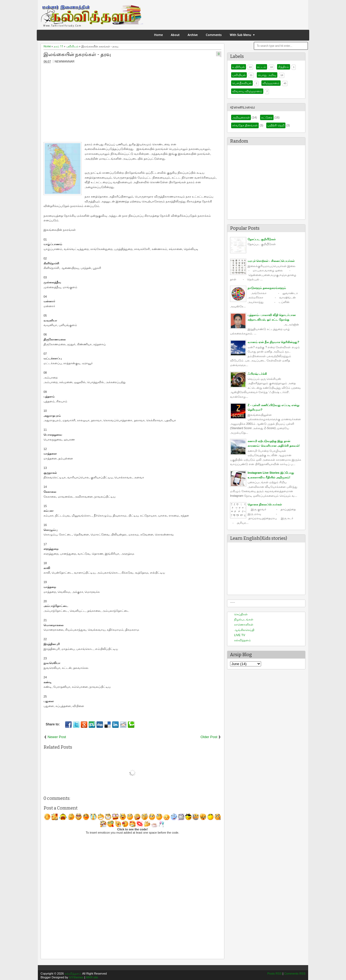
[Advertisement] (80, 104)
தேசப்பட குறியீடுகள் (262, 239)
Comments (214, 35)
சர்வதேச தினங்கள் (245, 125)
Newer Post (57, 737)
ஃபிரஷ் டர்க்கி (257, 374)
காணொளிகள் (244, 624)
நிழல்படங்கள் (244, 619)
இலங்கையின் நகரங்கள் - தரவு (77, 55)
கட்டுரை (267, 117)
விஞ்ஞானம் (271, 83)
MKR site (92, 977)
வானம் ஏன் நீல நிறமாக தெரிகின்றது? (273, 342)
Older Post (209, 737)
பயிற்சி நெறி (276, 125)
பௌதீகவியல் (242, 83)
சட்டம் (262, 67)
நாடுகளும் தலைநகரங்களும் (267, 288)
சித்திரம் (284, 67)
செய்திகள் (241, 614)
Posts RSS (275, 974)
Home (158, 35)
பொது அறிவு (267, 75)
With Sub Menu (240, 35)
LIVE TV (240, 635)
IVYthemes (76, 977)
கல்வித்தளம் (242, 640)
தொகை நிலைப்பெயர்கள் (265, 504)
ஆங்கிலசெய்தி (244, 630)
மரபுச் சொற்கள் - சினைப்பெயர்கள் (271, 261)
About (175, 35)
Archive (193, 35)
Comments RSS (295, 974)
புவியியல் (239, 75)
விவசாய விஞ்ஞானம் (247, 91)
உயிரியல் (239, 67)
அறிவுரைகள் (241, 117)
